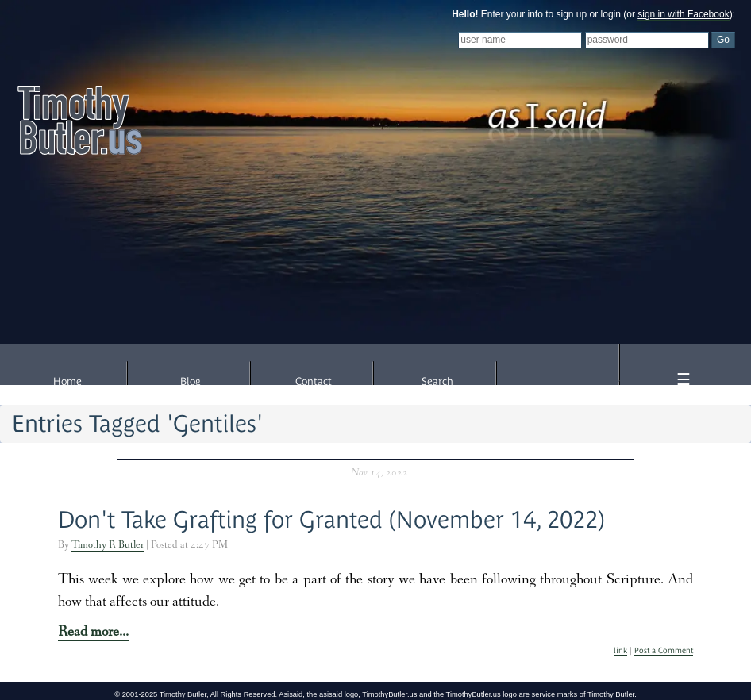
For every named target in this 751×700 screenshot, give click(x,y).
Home (67, 381)
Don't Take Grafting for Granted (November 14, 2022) (331, 519)
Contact (314, 381)
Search (437, 381)
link (620, 650)
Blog (191, 381)
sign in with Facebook (683, 14)
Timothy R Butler (108, 546)
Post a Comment (664, 650)
